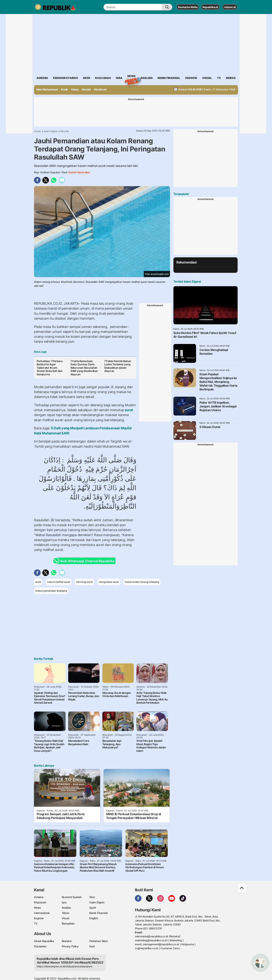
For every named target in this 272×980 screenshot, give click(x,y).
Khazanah (40, 902)
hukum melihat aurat (59, 582)
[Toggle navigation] (38, 7)
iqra (119, 78)
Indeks (231, 78)
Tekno (65, 913)
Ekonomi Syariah (66, 78)
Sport (93, 908)
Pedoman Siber (99, 941)
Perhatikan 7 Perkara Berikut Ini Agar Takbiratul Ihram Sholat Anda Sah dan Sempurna (50, 368)
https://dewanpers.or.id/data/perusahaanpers (65, 966)
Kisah (64, 89)
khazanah (103, 78)
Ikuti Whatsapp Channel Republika (85, 561)
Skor (92, 897)
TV (219, 78)
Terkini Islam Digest (187, 281)
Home (37, 131)
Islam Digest (51, 131)
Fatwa (75, 89)
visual (207, 78)
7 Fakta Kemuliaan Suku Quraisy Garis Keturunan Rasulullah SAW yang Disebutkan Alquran (84, 368)
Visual (65, 918)
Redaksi (67, 941)
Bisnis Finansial (169, 78)
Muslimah (100, 89)
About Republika (44, 941)
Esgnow (39, 918)
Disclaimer (40, 946)
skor (86, 78)
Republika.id (210, 7)
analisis (146, 78)
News (131, 77)
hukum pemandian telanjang (51, 591)
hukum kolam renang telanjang (142, 582)
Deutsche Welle (188, 7)
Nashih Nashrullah (79, 172)
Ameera (39, 897)
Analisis (66, 908)
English (94, 918)
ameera (42, 78)
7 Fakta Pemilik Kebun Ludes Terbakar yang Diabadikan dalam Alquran (118, 366)
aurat (128, 410)
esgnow (191, 78)
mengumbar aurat (109, 582)
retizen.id (230, 7)
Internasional (42, 913)
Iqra (64, 902)
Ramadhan (68, 923)
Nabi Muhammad (47, 89)
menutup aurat (84, 582)
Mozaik (86, 89)
